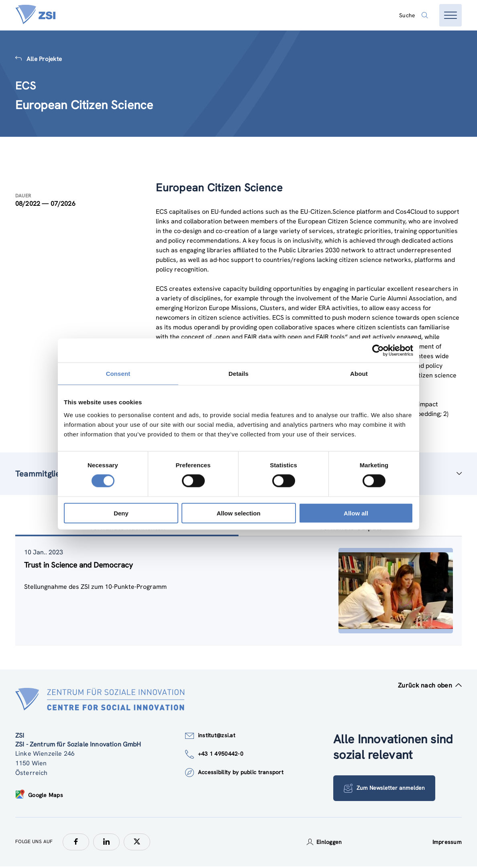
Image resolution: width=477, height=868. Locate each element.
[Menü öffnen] (450, 15)
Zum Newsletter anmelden (385, 790)
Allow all (356, 513)
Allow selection (238, 513)
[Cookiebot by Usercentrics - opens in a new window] (378, 351)
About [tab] (359, 374)
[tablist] (238, 592)
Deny (121, 513)
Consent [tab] (118, 374)
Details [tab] (238, 374)
